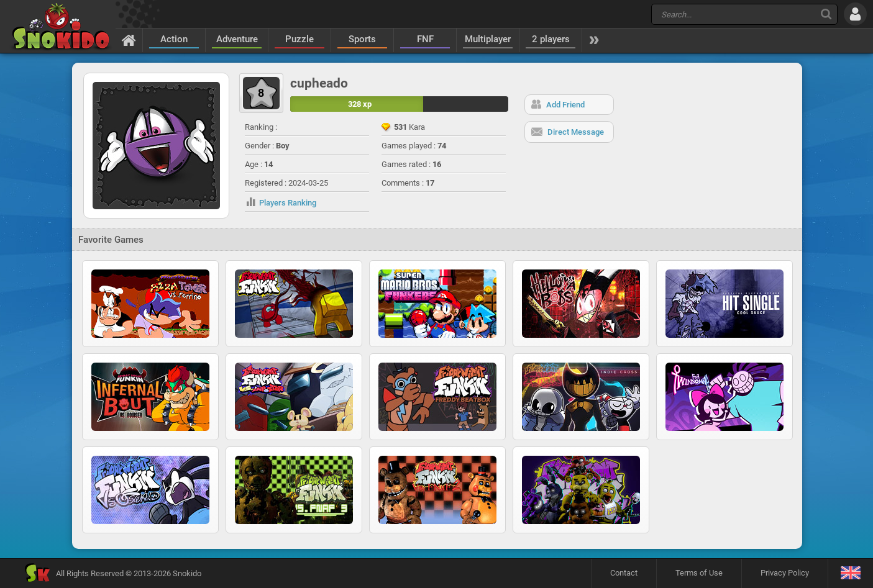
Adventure (237, 39)
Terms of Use (699, 573)
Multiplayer (488, 39)
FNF (425, 39)
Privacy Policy (785, 573)
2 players (551, 39)
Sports (362, 39)
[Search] (826, 14)
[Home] (129, 40)
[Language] (850, 573)
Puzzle (299, 39)
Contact (624, 573)
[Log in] (855, 14)
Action (174, 39)
